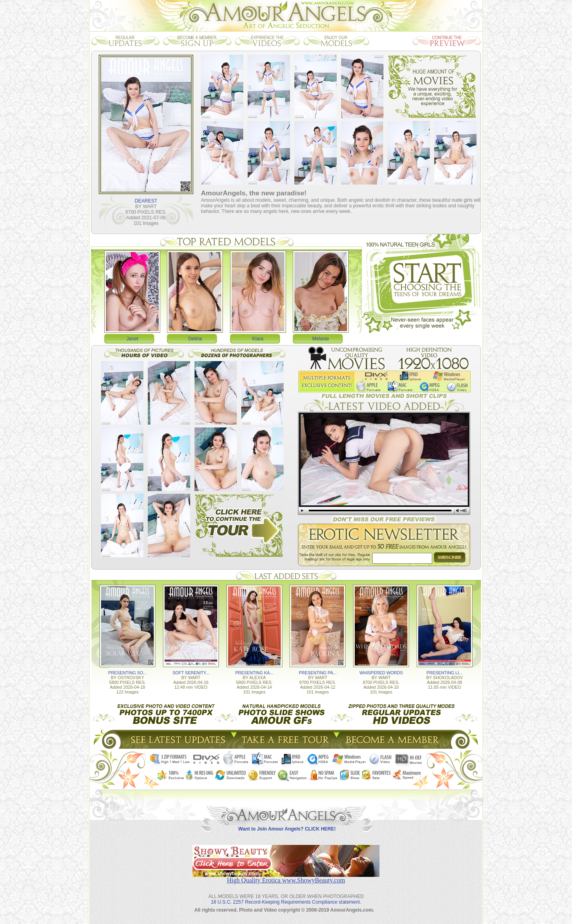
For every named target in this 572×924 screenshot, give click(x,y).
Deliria (195, 339)
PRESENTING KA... (254, 673)
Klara (258, 339)
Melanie (321, 339)
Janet (132, 339)
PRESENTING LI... (445, 673)
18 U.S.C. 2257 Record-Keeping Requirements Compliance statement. (286, 902)
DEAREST (146, 201)
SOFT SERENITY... (191, 673)
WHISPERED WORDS (381, 673)
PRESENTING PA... (318, 673)
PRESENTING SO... (128, 673)
